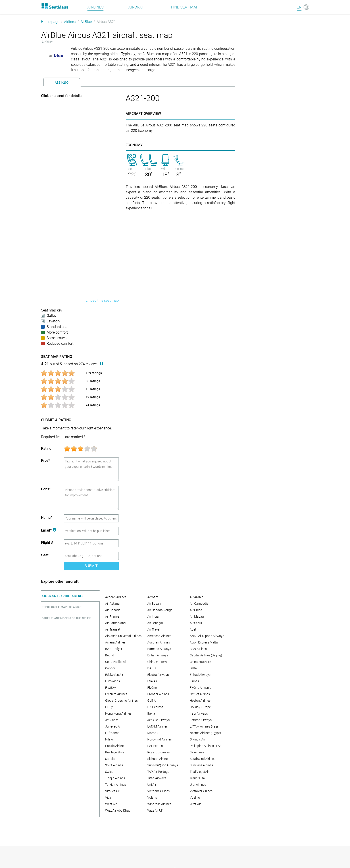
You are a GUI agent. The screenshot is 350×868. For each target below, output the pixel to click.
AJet (193, 629)
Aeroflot (153, 597)
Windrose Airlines (159, 804)
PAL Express (156, 746)
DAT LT (152, 668)
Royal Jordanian (159, 752)
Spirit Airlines (114, 765)
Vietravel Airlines (201, 791)
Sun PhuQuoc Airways (163, 765)
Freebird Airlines (116, 694)
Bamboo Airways (159, 649)
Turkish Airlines (116, 785)
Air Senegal (155, 623)
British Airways (158, 655)
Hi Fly (109, 707)
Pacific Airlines (115, 746)
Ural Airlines (198, 785)
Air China (196, 610)
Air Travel (154, 629)
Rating (46, 448)
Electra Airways (158, 675)
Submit (91, 566)
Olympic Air (197, 739)
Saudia (110, 759)
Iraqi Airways (199, 713)
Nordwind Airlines (159, 739)
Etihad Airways (200, 675)
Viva (108, 798)
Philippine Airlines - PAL (206, 746)
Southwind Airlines (203, 759)
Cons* (46, 489)
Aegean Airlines (116, 597)
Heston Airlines (200, 701)
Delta (193, 668)
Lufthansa (112, 733)
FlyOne (152, 688)
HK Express (155, 707)
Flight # (47, 543)
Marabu (153, 733)
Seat (45, 555)
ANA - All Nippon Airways (207, 636)
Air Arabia (197, 597)
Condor (110, 668)
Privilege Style (115, 752)
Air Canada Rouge (160, 610)
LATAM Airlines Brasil (204, 726)
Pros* (46, 461)
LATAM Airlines (157, 726)
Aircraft (137, 7)
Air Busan (154, 604)
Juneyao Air (113, 726)
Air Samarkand (115, 623)
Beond (110, 655)
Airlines (70, 22)
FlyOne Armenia (201, 688)
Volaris (152, 798)
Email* (49, 530)
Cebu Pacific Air (116, 662)
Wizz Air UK (155, 810)
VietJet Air (112, 791)
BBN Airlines (198, 649)
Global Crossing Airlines (121, 701)
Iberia (151, 713)
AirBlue (86, 22)
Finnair (195, 681)
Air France (112, 616)
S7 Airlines (197, 752)
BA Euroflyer (114, 649)
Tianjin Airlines (115, 778)
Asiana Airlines (115, 642)
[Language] (303, 7)
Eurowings (112, 681)
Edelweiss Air (114, 675)
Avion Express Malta (204, 642)
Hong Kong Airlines (118, 713)
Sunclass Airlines (201, 765)
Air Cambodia (199, 604)
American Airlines (159, 636)
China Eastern (157, 662)
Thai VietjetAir (199, 772)
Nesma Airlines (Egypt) (205, 733)
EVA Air (152, 681)
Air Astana (112, 604)
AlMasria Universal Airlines (123, 636)
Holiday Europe (200, 707)
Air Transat (113, 629)
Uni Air (152, 785)
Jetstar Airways (201, 720)
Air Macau (197, 616)
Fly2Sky (110, 688)
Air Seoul (196, 623)
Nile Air (110, 739)
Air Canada (113, 610)
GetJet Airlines (200, 694)
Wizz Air (195, 804)
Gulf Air (152, 701)
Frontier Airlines (158, 694)
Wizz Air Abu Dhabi (118, 810)
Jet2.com (112, 720)
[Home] (55, 6)
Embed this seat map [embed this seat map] (102, 300)
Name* (47, 518)
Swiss (109, 772)
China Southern (200, 662)
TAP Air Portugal (159, 772)
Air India (153, 616)
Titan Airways (157, 778)
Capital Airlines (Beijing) (206, 655)
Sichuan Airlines (158, 759)
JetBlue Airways (158, 720)
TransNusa (197, 778)
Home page (50, 22)
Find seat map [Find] (185, 7)
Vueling (195, 798)
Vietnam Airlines (158, 791)
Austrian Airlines (159, 642)
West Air (111, 804)
